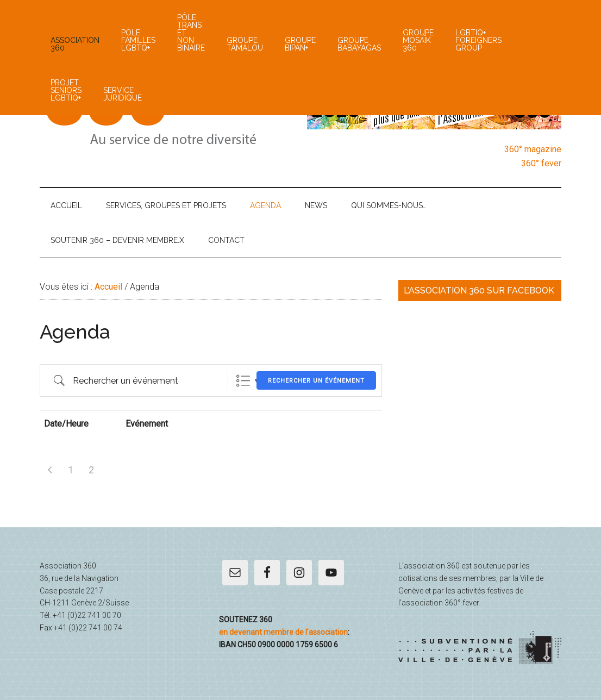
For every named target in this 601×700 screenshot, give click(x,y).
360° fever (541, 163)
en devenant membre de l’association (283, 632)
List (243, 381)
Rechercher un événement (316, 381)
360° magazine (533, 149)
